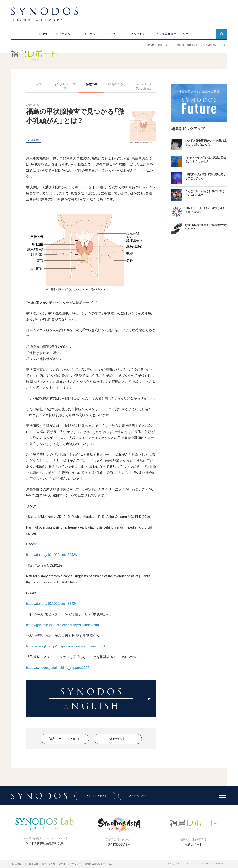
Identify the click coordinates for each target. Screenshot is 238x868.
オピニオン (63, 34)
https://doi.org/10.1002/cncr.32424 (51, 604)
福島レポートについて (65, 739)
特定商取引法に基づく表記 (98, 864)
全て (39, 84)
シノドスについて (95, 796)
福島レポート (165, 45)
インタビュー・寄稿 (65, 86)
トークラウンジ (88, 34)
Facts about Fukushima (143, 86)
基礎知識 (91, 84)
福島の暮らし (117, 84)
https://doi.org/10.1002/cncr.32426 (51, 555)
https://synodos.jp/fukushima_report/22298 (58, 668)
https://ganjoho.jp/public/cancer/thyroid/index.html (63, 625)
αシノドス (138, 34)
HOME (44, 34)
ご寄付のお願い (118, 739)
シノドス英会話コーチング (171, 34)
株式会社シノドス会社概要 (25, 864)
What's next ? (139, 796)
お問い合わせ (48, 864)
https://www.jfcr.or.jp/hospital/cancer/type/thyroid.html (65, 646)
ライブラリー (115, 34)
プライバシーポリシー (70, 864)
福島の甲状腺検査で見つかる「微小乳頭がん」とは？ (201, 45)
